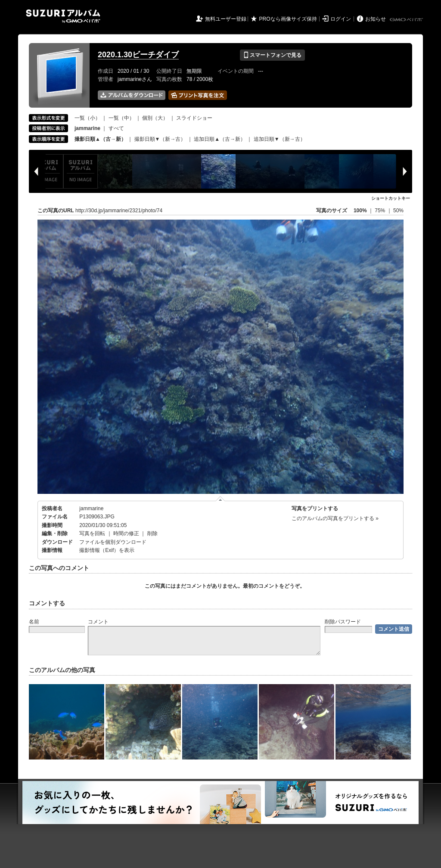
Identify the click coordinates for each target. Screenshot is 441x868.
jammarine (91, 508)
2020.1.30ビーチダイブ (138, 55)
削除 (152, 533)
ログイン (341, 19)
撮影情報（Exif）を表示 (107, 550)
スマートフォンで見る (272, 55)
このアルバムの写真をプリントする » (335, 518)
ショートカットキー (391, 198)
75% (380, 211)
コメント (98, 622)
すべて (116, 128)
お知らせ (376, 19)
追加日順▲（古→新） (220, 139)
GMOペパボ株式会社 (407, 20)
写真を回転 (92, 533)
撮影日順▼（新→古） (160, 139)
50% (398, 211)
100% (360, 211)
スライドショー (194, 118)
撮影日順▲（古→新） (100, 139)
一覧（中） (121, 118)
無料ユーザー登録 (226, 19)
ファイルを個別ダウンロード (113, 542)
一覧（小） (87, 118)
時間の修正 (126, 533)
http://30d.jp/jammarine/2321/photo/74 (119, 211)
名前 (34, 622)
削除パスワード (343, 622)
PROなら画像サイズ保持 (288, 19)
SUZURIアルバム (63, 16)
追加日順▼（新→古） (280, 139)
